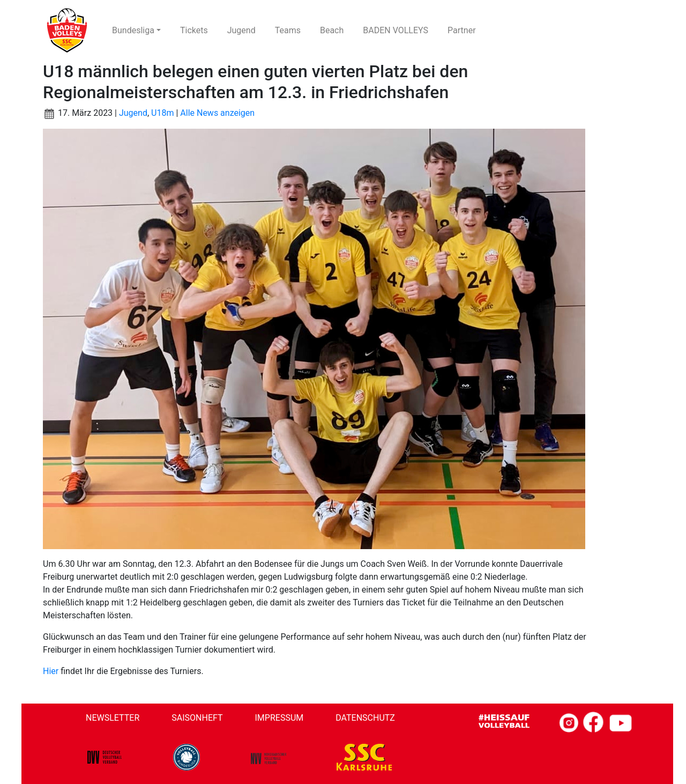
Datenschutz (365, 718)
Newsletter (113, 718)
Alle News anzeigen (217, 113)
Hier (51, 671)
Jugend (133, 113)
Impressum (279, 718)
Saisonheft (197, 718)
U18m (162, 113)
